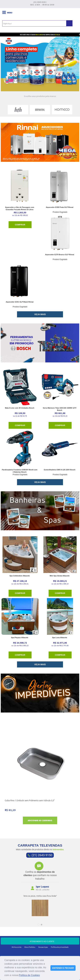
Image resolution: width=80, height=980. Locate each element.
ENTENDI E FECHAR (63, 968)
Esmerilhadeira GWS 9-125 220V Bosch (60, 470)
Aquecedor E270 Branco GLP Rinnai (60, 255)
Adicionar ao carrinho (40, 820)
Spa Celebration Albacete (20, 576)
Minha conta (16, 947)
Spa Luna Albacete (60, 638)
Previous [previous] (20, 890)
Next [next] (60, 890)
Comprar (20, 225)
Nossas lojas (43, 947)
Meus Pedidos (30, 947)
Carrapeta (40, 14)
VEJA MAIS (40, 314)
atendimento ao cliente (40, 941)
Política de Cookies (29, 975)
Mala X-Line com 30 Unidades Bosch (20, 408)
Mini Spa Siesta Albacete (60, 576)
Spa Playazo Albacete (20, 638)
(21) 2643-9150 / (40, 2)
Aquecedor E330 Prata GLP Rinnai (60, 207)
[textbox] (34, 23)
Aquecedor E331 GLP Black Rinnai (20, 302)
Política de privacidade (60, 947)
